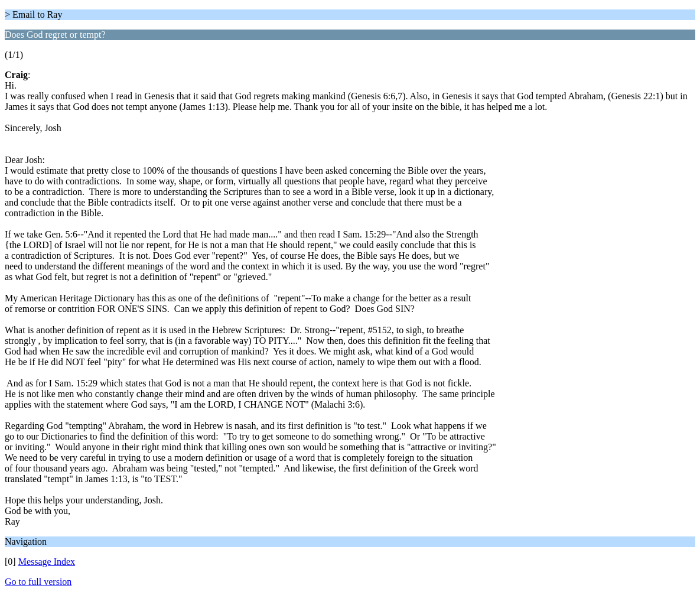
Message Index (47, 562)
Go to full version (38, 582)
